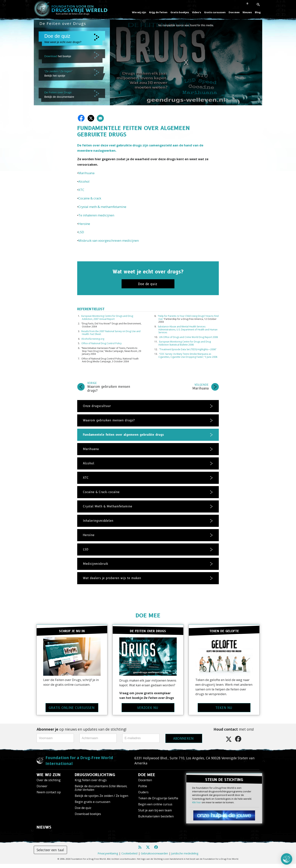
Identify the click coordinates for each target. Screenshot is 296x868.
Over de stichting (49, 784)
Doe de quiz (83, 812)
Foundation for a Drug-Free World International (79, 765)
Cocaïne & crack (90, 198)
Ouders (143, 796)
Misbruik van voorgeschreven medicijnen (109, 240)
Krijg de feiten (158, 12)
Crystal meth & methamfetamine (102, 207)
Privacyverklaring (108, 858)
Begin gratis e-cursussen (92, 806)
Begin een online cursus (155, 808)
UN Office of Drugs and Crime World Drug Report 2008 (188, 337)
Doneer (42, 790)
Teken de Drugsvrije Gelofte (158, 802)
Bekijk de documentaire (101, 792)
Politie (143, 790)
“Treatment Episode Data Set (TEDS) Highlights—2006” (188, 349)
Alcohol (84, 181)
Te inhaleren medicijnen (96, 215)
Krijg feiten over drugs (91, 784)
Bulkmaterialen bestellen (156, 820)
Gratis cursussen (215, 12)
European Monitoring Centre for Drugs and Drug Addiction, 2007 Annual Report (107, 317)
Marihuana (86, 173)
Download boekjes (88, 818)
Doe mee (234, 12)
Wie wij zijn (139, 12)
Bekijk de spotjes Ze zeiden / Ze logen (101, 800)
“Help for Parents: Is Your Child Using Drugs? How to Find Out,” (188, 317)
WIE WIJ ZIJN (49, 779)
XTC (81, 190)
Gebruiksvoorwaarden (154, 858)
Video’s (197, 12)
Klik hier (197, 806)
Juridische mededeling (185, 858)
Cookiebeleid (129, 858)
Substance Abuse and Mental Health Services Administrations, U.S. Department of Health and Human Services (188, 329)
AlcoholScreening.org (93, 339)
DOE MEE (148, 615)
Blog (258, 12)
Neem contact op (49, 796)
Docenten (145, 784)
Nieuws (247, 12)
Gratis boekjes (180, 12)
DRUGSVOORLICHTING (95, 779)
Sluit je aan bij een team (155, 814)
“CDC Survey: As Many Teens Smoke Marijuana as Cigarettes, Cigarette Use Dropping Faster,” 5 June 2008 (188, 355)
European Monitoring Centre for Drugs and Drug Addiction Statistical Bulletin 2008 (185, 343)
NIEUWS (44, 831)
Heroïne (84, 224)
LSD (81, 232)
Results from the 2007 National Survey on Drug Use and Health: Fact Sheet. (111, 333)
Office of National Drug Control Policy (101, 343)
